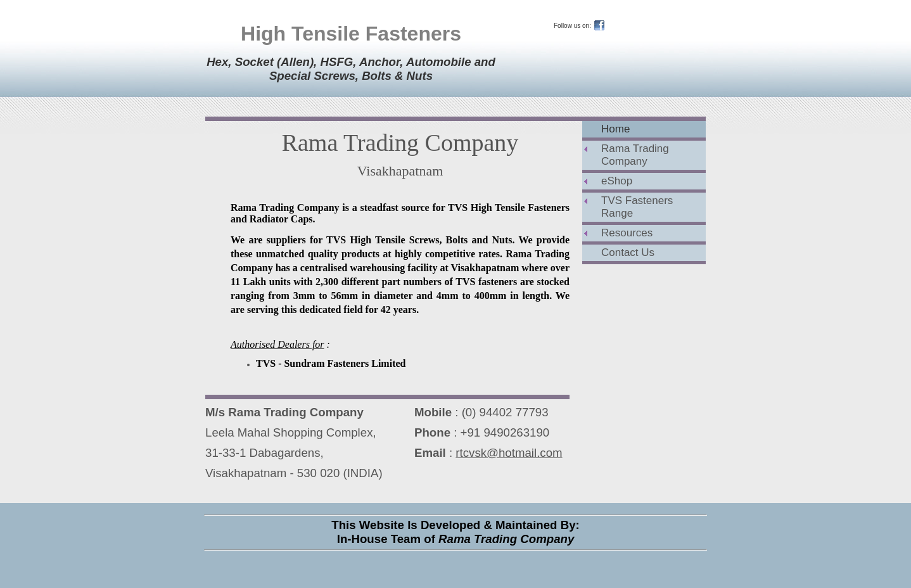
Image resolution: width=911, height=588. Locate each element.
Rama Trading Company (635, 155)
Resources (627, 233)
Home (615, 129)
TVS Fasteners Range (637, 207)
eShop (617, 181)
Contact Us (628, 252)
